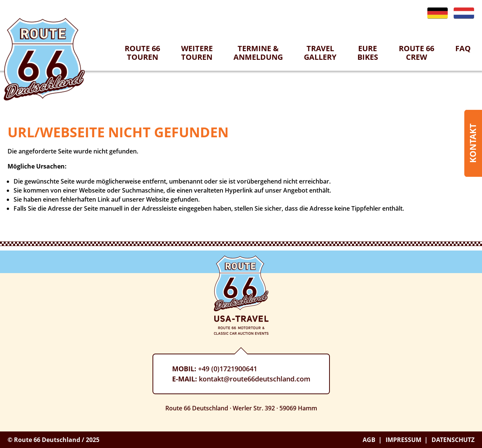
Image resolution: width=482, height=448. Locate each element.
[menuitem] (142, 57)
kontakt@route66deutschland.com (255, 379)
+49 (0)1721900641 (228, 369)
